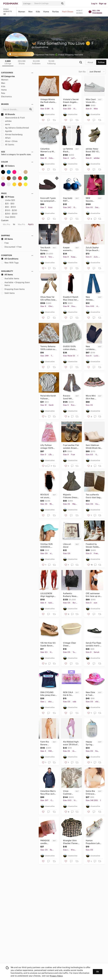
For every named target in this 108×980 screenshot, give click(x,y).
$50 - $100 (9, 207)
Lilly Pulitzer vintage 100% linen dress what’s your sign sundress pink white (48, 447)
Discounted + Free (11, 247)
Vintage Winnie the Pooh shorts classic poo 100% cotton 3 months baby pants (48, 101)
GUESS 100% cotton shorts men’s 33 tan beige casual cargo (69, 348)
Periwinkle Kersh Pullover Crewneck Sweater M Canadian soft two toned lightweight (48, 397)
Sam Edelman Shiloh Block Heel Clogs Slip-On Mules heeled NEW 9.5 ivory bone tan (94, 447)
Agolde (6, 131)
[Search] (47, 3)
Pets (3, 93)
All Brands (8, 114)
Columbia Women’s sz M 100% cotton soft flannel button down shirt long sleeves (48, 150)
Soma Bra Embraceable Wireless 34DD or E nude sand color (91, 793)
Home (46, 12)
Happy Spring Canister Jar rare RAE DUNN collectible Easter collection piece (91, 743)
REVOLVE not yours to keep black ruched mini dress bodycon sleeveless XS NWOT (45, 496)
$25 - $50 (8, 204)
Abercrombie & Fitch (13, 118)
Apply (31, 224)
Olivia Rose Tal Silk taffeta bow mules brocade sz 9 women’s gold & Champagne (48, 298)
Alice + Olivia (9, 141)
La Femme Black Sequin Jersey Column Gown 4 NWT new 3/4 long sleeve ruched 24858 (68, 150)
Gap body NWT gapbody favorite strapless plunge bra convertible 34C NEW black (68, 200)
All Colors (8, 166)
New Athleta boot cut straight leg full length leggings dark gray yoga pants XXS (91, 298)
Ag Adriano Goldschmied (15, 128)
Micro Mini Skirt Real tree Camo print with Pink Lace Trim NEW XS (91, 397)
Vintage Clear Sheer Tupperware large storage (69, 644)
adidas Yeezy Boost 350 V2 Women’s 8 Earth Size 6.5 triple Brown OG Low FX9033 (94, 150)
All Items (7, 239)
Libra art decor (67, 545)
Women (22, 12)
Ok (98, 972)
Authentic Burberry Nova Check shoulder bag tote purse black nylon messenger (70, 595)
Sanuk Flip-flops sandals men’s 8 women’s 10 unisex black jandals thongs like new (93, 644)
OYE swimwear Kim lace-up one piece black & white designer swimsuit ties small (94, 595)
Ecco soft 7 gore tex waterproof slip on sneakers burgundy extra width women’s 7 (48, 200)
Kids (38, 12)
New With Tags (10, 263)
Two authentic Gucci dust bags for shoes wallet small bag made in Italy (94, 496)
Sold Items (8, 293)
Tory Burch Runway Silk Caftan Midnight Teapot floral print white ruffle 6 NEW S (46, 249)
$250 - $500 (9, 214)
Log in (94, 4)
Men (30, 12)
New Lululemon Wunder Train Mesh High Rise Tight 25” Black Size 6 (91, 348)
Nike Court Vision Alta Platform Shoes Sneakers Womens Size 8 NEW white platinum (91, 101)
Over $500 (8, 217)
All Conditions (10, 259)
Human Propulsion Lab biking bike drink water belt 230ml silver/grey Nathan (94, 842)
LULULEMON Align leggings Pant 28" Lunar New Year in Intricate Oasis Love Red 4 (47, 595)
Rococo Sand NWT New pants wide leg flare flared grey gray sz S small (68, 397)
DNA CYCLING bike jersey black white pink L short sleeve (48, 694)
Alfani (6, 138)
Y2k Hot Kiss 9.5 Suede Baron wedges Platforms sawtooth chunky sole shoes (48, 644)
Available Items (10, 278)
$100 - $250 (9, 210)
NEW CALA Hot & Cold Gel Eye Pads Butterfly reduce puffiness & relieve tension (68, 694)
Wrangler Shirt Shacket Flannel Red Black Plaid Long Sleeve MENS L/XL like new (71, 842)
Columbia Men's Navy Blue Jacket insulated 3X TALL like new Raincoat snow (48, 793)
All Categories (8, 76)
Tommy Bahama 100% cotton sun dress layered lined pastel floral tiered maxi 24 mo (49, 348)
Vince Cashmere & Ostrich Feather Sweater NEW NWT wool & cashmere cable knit (68, 793)
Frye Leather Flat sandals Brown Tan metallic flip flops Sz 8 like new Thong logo (71, 447)
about (90, 62)
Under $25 (8, 200)
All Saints (8, 145)
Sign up (103, 4)
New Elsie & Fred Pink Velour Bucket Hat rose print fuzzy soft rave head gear (91, 694)
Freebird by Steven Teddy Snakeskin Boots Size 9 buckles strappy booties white (93, 546)
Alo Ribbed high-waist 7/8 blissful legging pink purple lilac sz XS (71, 743)
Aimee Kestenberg (12, 134)
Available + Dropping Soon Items (15, 284)
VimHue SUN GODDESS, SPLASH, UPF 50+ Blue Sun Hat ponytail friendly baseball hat (49, 546)
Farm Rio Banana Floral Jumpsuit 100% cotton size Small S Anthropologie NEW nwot (46, 743)
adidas (6, 121)
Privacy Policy (56, 976)
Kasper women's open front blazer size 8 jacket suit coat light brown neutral (68, 249)
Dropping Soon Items (13, 289)
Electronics (6, 97)
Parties (56, 12)
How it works (79, 12)
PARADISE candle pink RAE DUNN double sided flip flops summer (45, 842)
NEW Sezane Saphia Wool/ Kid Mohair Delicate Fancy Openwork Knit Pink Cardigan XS (91, 200)
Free (5, 243)
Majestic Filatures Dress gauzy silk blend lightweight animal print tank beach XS (71, 496)
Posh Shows (68, 12)
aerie (5, 124)
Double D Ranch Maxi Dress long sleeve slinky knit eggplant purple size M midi (71, 298)
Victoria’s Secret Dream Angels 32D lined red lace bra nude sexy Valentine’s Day (71, 101)
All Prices (8, 197)
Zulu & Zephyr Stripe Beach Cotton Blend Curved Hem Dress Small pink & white (94, 249)
